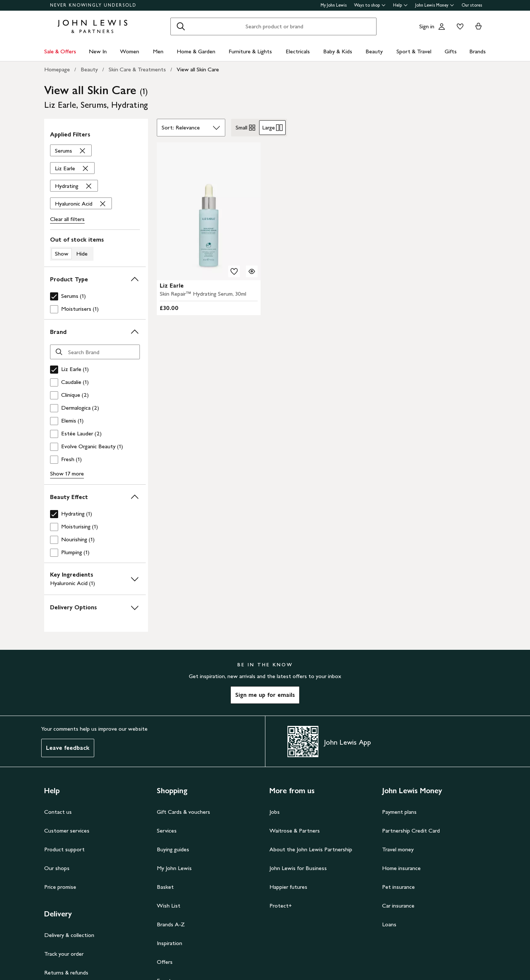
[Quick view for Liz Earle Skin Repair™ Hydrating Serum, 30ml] (252, 271)
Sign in (427, 26)
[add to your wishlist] (234, 271)
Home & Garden (196, 51)
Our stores (472, 5)
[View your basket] (478, 26)
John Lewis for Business (298, 868)
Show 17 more (67, 473)
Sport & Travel (414, 51)
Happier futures (288, 887)
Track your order (64, 954)
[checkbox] (93, 296)
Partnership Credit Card (411, 831)
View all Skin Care (198, 69)
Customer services (67, 831)
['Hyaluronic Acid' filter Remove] (81, 204)
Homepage (57, 69)
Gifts (451, 51)
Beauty (374, 51)
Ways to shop (370, 5)
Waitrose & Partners (295, 831)
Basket (165, 887)
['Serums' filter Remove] (71, 151)
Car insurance (398, 906)
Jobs (275, 812)
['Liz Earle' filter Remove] (72, 168)
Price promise (60, 887)
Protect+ (281, 906)
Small (246, 128)
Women (130, 51)
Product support (64, 849)
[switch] (95, 248)
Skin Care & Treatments (137, 69)
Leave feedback (68, 748)
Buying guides (173, 849)
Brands (478, 51)
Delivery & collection (69, 935)
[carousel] (209, 211)
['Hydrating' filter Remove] (74, 186)
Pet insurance (398, 887)
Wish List (169, 906)
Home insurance (401, 868)
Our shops (57, 868)
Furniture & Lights (250, 51)
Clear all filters (67, 219)
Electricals (298, 51)
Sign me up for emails (265, 695)
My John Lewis (334, 5)
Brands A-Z (171, 924)
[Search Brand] (95, 352)
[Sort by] (191, 128)
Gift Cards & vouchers (183, 812)
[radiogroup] (259, 128)
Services (167, 831)
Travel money (398, 849)
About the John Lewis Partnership (311, 849)
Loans (389, 924)
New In (98, 51)
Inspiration (169, 943)
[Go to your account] (442, 26)
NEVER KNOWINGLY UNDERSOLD (93, 5)
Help (400, 5)
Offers (165, 962)
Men (158, 51)
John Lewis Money (435, 5)
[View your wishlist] (459, 26)
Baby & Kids (338, 51)
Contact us (58, 812)
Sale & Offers (60, 51)
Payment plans (399, 812)
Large (272, 128)
